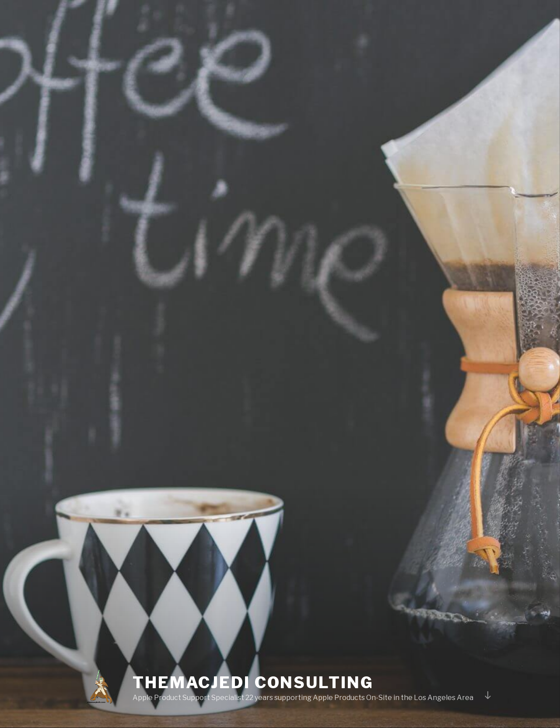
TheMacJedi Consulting (253, 682)
